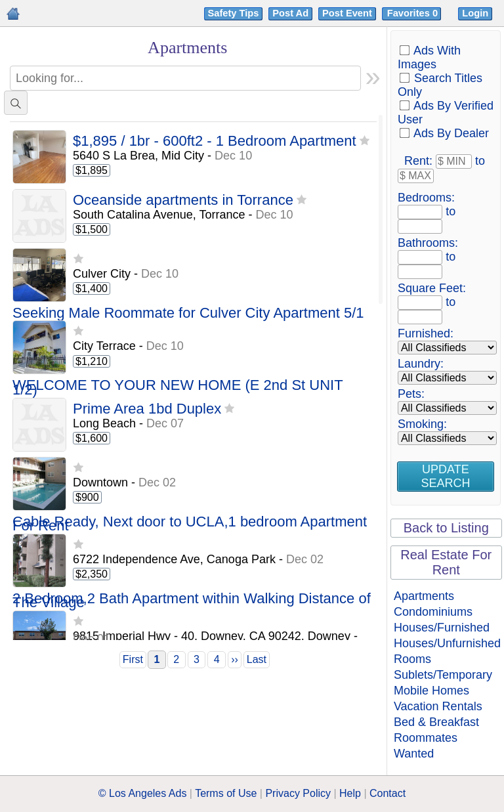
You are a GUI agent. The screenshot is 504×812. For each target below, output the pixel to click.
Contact (388, 793)
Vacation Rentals (438, 706)
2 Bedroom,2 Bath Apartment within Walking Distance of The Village (192, 601)
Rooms (412, 659)
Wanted (414, 754)
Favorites (414, 13)
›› (235, 659)
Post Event (347, 13)
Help (350, 793)
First (133, 659)
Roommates (426, 738)
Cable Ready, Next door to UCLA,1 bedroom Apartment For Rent (190, 524)
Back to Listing (446, 528)
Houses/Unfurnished (447, 643)
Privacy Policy (298, 793)
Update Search (445, 476)
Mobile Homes (431, 691)
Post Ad (290, 13)
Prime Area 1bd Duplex (147, 409)
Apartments (424, 596)
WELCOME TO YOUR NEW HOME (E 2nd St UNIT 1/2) (178, 388)
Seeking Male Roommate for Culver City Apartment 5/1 (188, 313)
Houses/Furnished (442, 628)
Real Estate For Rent (446, 562)
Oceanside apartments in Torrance (183, 201)
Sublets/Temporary (443, 675)
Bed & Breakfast (436, 722)
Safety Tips (234, 13)
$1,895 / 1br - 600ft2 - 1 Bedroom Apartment (215, 141)
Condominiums (433, 612)
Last (257, 659)
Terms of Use (226, 793)
